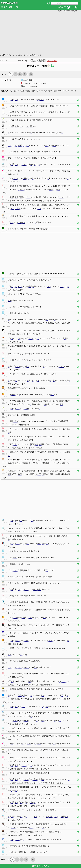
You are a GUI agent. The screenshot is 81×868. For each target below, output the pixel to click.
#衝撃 (50, 91)
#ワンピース (14, 91)
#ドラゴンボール (70, 91)
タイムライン (52, 61)
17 (31, 74)
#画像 (33, 91)
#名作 (38, 91)
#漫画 (22, 91)
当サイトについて (41, 866)
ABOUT (62, 7)
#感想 (55, 91)
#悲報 (27, 91)
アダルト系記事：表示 (68, 11)
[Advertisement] (40, 33)
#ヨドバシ (23, 61)
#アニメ (44, 91)
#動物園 (41, 61)
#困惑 (33, 61)
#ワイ (60, 91)
